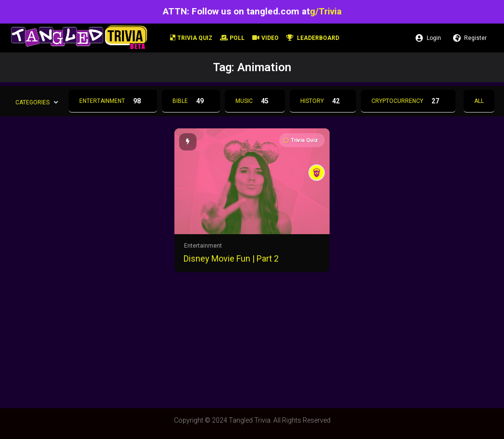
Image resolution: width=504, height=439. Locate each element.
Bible (191, 101)
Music (255, 101)
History (323, 101)
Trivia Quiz (191, 38)
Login (428, 38)
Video (265, 38)
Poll (232, 38)
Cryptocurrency (408, 101)
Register (470, 38)
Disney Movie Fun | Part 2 (231, 258)
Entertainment (113, 101)
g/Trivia (326, 11)
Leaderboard (313, 38)
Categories (32, 102)
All (479, 101)
